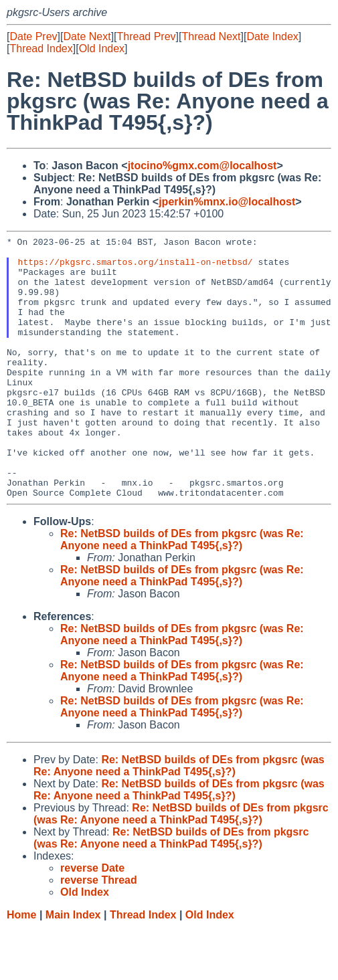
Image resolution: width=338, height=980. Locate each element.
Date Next (87, 36)
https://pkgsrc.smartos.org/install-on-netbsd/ (136, 268)
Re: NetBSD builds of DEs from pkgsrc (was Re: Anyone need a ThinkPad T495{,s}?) (182, 592)
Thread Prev (147, 36)
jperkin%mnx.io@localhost (227, 202)
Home (21, 967)
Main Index (73, 967)
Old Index (102, 48)
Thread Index (41, 48)
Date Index (272, 36)
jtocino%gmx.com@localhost (202, 166)
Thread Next (211, 36)
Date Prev (33, 36)
